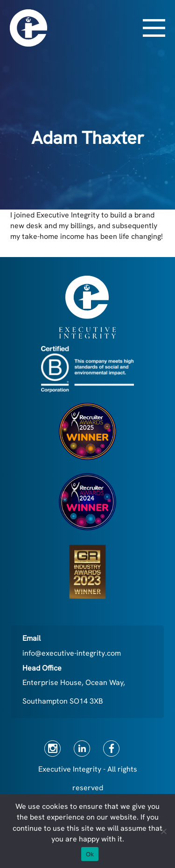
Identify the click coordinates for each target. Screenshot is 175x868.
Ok (90, 854)
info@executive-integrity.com (72, 653)
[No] (163, 831)
